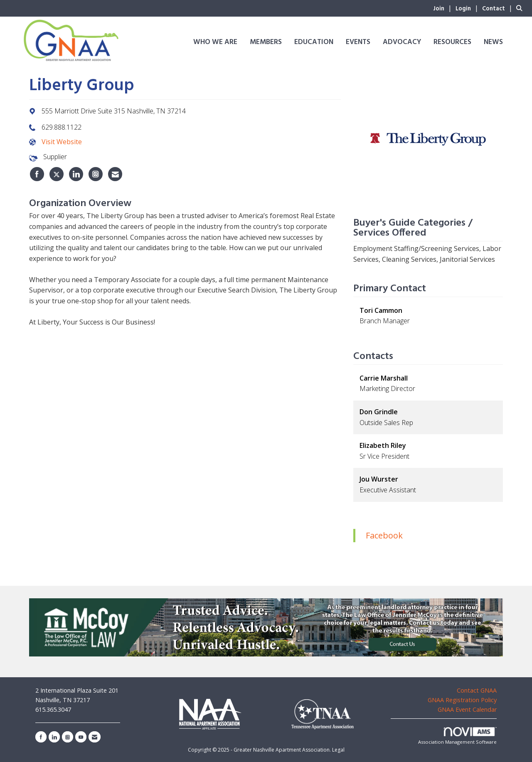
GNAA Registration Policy (462, 700)
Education (314, 42)
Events (358, 42)
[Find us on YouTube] (81, 737)
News (493, 42)
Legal (338, 750)
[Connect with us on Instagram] (68, 737)
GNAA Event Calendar (467, 709)
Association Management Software (457, 736)
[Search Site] (521, 8)
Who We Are (215, 42)
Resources (452, 42)
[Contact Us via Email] (95, 737)
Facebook (384, 535)
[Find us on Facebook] (41, 737)
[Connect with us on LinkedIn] (54, 737)
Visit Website (62, 142)
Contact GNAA (477, 690)
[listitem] (443, 8)
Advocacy (402, 42)
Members (266, 42)
